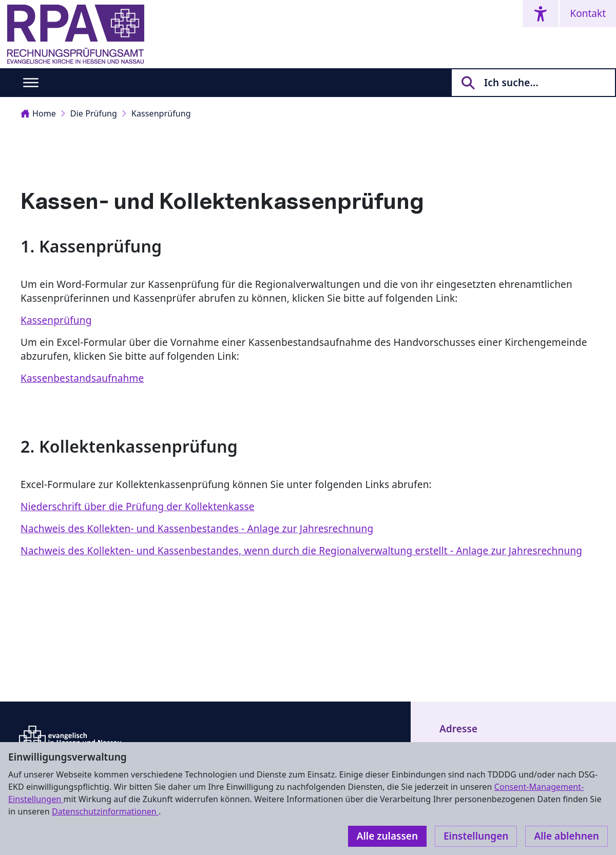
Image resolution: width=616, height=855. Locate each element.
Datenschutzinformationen (105, 811)
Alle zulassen (387, 836)
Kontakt (588, 13)
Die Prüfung (94, 113)
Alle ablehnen (566, 836)
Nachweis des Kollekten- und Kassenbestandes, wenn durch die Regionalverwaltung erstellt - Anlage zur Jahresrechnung (301, 551)
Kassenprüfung (161, 113)
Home (38, 113)
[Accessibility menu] (541, 14)
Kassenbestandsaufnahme (82, 378)
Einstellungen (476, 836)
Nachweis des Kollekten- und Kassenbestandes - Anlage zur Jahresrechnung (197, 529)
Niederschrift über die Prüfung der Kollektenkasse (138, 507)
